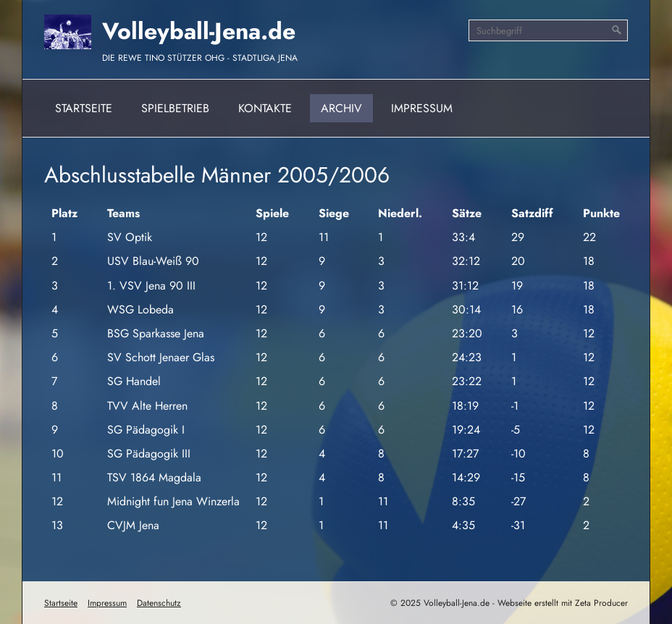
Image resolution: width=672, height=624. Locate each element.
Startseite (84, 108)
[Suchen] (617, 30)
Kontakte (265, 108)
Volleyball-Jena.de (199, 31)
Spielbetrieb (175, 108)
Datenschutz (159, 603)
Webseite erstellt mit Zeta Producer (563, 603)
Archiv (341, 108)
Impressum (422, 108)
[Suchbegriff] (548, 30)
